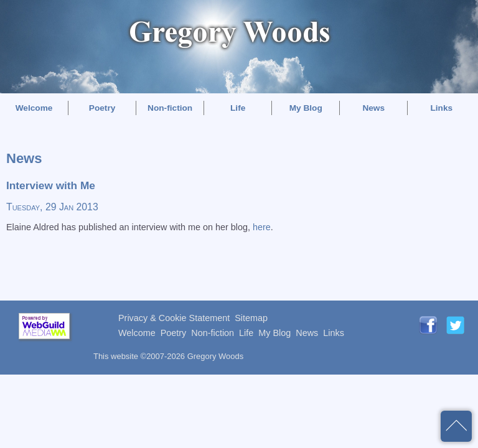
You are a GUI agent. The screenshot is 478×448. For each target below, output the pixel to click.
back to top (456, 426)
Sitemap (251, 318)
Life (238, 108)
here (262, 227)
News (373, 108)
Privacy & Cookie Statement (174, 318)
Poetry (102, 108)
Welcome (34, 108)
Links (441, 108)
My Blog (306, 108)
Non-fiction (170, 108)
